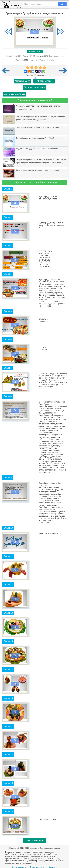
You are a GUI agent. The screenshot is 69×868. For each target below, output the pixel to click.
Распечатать (35, 51)
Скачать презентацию (14, 94)
